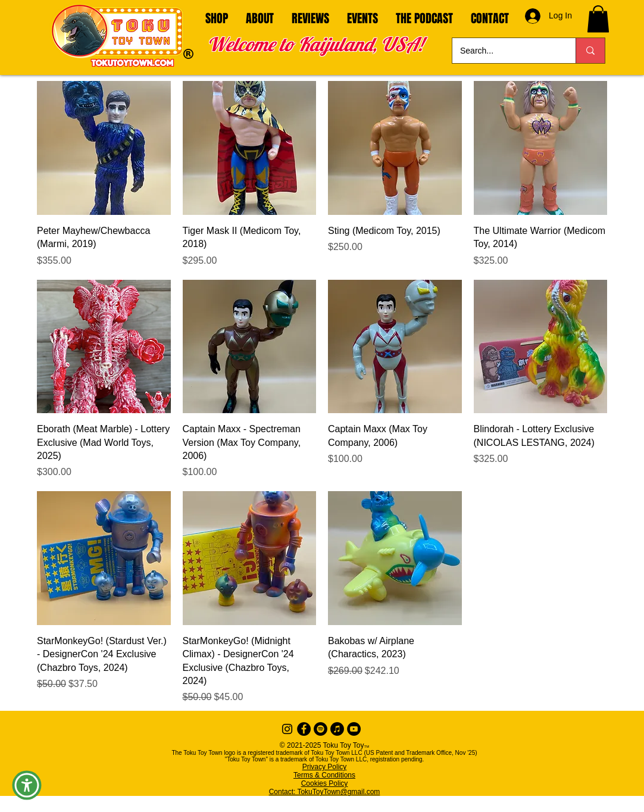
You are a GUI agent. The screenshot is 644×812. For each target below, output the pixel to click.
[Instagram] (287, 729)
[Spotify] (321, 729)
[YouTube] (354, 729)
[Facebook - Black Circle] (304, 729)
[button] (598, 19)
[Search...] (505, 51)
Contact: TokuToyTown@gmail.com (325, 792)
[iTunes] (337, 729)
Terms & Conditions (324, 775)
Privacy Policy (325, 767)
